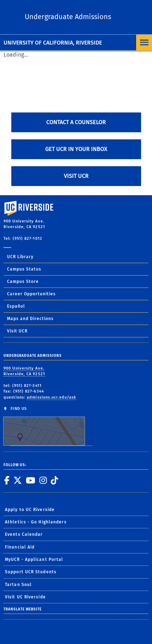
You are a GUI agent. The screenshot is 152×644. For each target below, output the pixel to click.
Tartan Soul (18, 585)
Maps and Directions (30, 319)
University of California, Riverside (53, 43)
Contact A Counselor (76, 122)
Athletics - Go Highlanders (36, 522)
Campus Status (24, 269)
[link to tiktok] (54, 480)
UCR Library (20, 257)
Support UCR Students (31, 572)
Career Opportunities (31, 294)
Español (16, 306)
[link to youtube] (30, 480)
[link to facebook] (7, 480)
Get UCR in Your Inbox (76, 149)
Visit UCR (76, 176)
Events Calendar (24, 534)
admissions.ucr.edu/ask (51, 397)
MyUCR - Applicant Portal (34, 559)
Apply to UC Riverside (30, 510)
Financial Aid (20, 547)
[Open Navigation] (144, 43)
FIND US (48, 426)
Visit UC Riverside (25, 597)
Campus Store (23, 282)
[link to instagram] (43, 480)
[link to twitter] (17, 480)
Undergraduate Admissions (68, 17)
